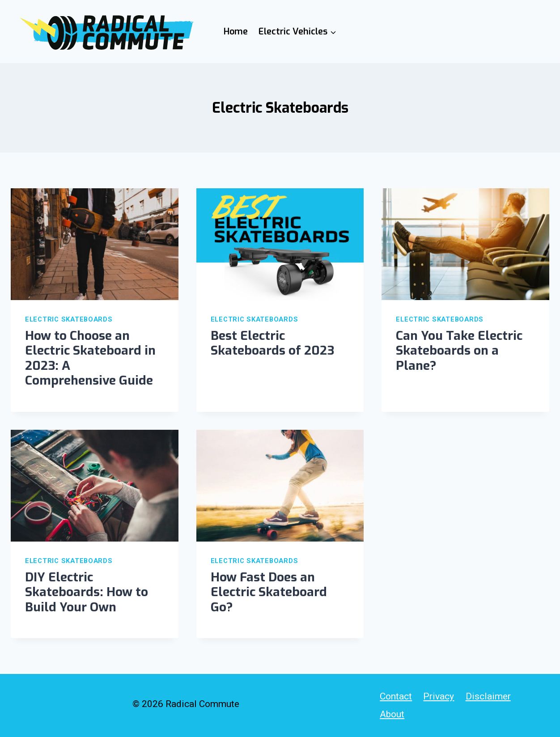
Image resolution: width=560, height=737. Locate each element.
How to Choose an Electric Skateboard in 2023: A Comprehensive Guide (90, 358)
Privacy (439, 696)
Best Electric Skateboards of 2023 (272, 343)
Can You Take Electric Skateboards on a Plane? (459, 351)
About (392, 714)
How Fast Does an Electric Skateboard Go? (269, 592)
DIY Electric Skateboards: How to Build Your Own (87, 592)
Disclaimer (488, 696)
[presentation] (95, 244)
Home (236, 32)
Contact (396, 696)
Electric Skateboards (69, 319)
